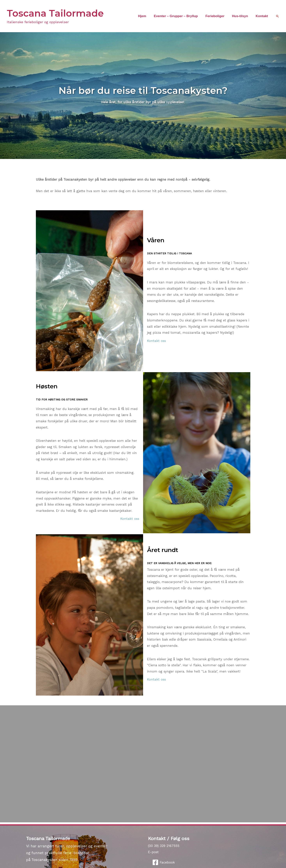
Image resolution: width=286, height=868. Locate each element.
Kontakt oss (156, 341)
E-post (153, 852)
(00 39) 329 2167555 (164, 846)
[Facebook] (164, 862)
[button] (277, 16)
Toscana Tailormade (55, 13)
